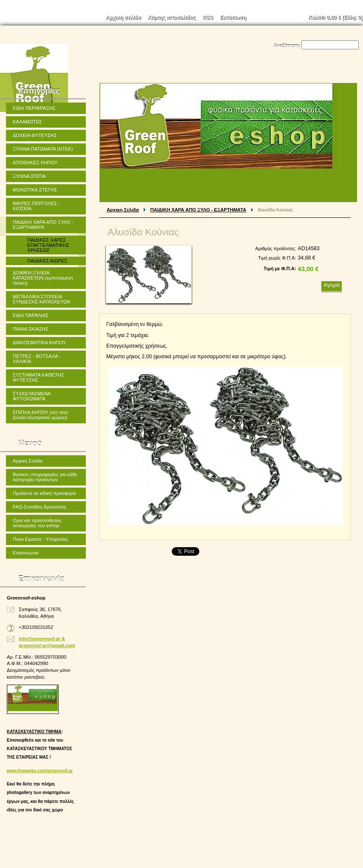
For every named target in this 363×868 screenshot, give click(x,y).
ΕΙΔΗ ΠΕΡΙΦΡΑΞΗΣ (34, 108)
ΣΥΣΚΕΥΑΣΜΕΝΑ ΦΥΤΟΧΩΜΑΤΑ (32, 396)
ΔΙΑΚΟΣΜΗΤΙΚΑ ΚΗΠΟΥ (39, 343)
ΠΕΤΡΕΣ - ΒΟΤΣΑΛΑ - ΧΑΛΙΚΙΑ (37, 359)
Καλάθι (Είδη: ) (336, 17)
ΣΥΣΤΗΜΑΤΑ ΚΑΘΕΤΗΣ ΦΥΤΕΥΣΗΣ (38, 377)
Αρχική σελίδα (123, 17)
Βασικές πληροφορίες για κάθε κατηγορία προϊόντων (45, 477)
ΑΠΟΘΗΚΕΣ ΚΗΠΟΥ (35, 163)
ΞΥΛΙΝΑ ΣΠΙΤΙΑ (29, 176)
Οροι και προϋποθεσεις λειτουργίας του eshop (37, 523)
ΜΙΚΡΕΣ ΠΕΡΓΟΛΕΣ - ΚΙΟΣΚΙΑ (36, 206)
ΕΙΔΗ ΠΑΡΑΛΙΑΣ (31, 315)
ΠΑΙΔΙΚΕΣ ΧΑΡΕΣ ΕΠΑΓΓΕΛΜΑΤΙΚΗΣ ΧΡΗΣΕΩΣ (48, 245)
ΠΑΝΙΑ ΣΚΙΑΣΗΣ (31, 329)
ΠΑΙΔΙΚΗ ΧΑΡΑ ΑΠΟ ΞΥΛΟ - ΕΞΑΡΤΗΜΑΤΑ (199, 210)
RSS (208, 17)
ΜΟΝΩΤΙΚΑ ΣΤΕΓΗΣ (35, 190)
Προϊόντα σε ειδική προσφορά (44, 493)
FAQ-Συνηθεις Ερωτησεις (40, 507)
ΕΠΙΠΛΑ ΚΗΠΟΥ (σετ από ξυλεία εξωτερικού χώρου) (40, 415)
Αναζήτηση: (287, 46)
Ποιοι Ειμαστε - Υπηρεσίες (40, 539)
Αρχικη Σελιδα (123, 210)
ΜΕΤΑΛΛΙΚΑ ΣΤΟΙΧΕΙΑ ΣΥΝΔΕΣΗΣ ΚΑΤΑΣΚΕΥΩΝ (41, 299)
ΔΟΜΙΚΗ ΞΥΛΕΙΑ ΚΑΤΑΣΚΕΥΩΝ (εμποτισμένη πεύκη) (43, 278)
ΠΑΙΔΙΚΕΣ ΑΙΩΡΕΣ (47, 261)
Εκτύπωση (233, 17)
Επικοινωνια (26, 553)
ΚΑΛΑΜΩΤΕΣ (27, 122)
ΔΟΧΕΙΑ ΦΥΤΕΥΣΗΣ (35, 135)
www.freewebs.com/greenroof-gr (40, 771)
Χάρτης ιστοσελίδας (172, 17)
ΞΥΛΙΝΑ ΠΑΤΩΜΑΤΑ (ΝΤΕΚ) (43, 149)
